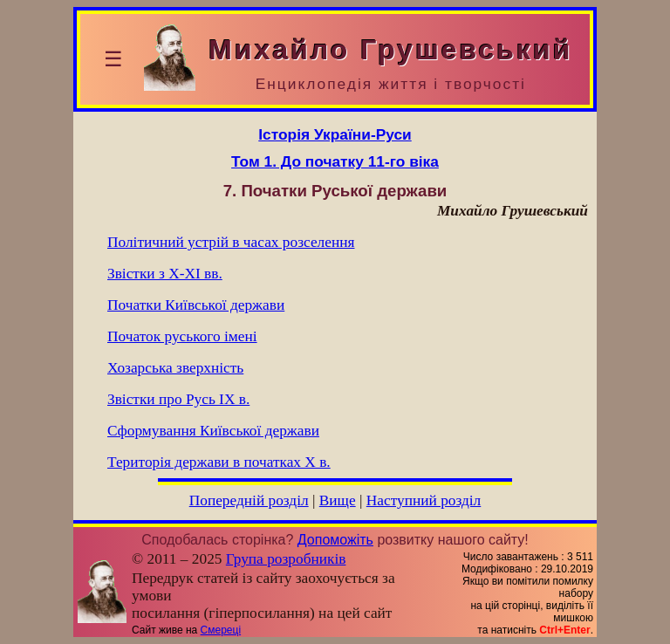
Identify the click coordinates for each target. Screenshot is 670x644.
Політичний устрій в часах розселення (231, 242)
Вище (338, 500)
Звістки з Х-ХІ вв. (165, 274)
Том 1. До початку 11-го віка (335, 161)
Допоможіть (335, 540)
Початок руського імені (182, 336)
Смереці (221, 630)
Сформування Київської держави (213, 431)
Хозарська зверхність (175, 368)
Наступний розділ (424, 500)
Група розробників (286, 559)
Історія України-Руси (335, 134)
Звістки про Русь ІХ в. (178, 399)
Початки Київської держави (196, 305)
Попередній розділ (249, 500)
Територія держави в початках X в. (219, 462)
